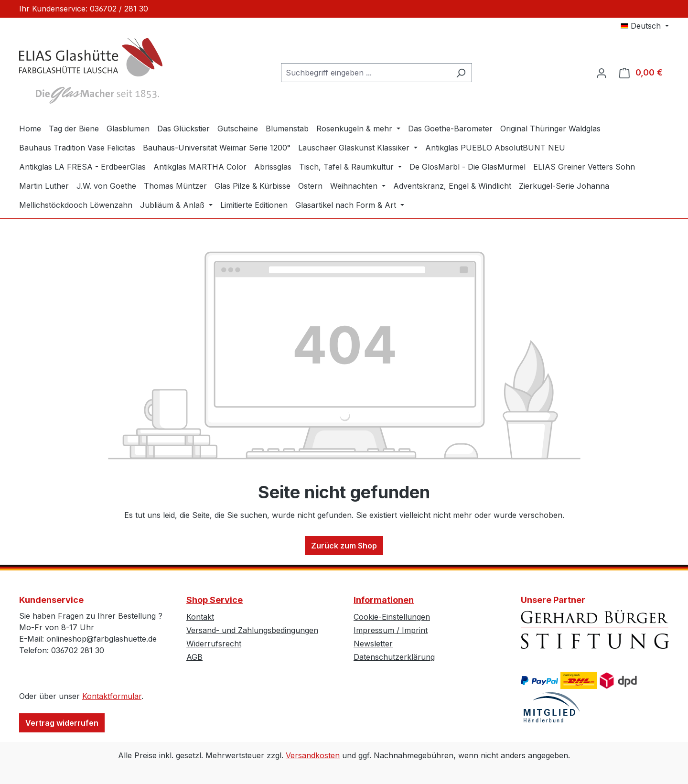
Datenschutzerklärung (394, 657)
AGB (194, 657)
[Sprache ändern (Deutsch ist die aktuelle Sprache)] (645, 26)
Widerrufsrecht (214, 644)
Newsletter (373, 644)
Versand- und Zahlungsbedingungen (252, 630)
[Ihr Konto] (602, 73)
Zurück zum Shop (344, 546)
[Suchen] (461, 73)
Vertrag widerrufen (62, 723)
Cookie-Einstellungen (392, 617)
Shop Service (215, 600)
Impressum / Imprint (391, 630)
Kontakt (200, 617)
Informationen (384, 600)
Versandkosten (313, 755)
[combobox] (365, 73)
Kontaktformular (112, 696)
